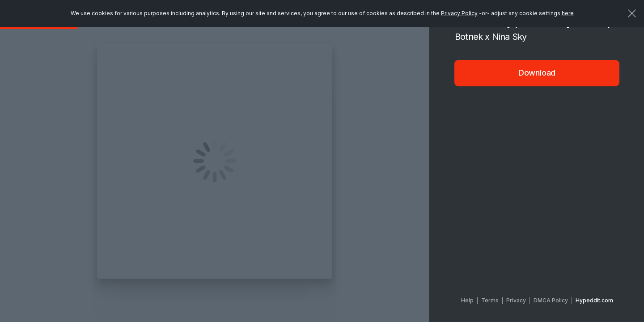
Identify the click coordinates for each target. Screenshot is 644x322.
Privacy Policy (459, 13)
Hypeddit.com (594, 300)
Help (467, 300)
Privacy (516, 300)
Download (537, 73)
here (568, 13)
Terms (490, 300)
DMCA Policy (551, 300)
